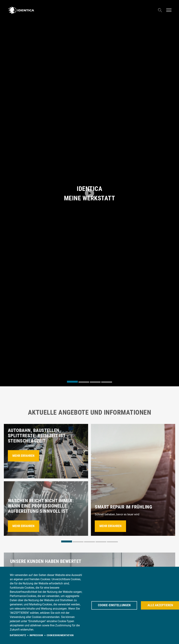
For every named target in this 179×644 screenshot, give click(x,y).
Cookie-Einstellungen (114, 605)
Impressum (36, 635)
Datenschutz (18, 635)
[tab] (72, 382)
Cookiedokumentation (60, 635)
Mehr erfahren (23, 456)
